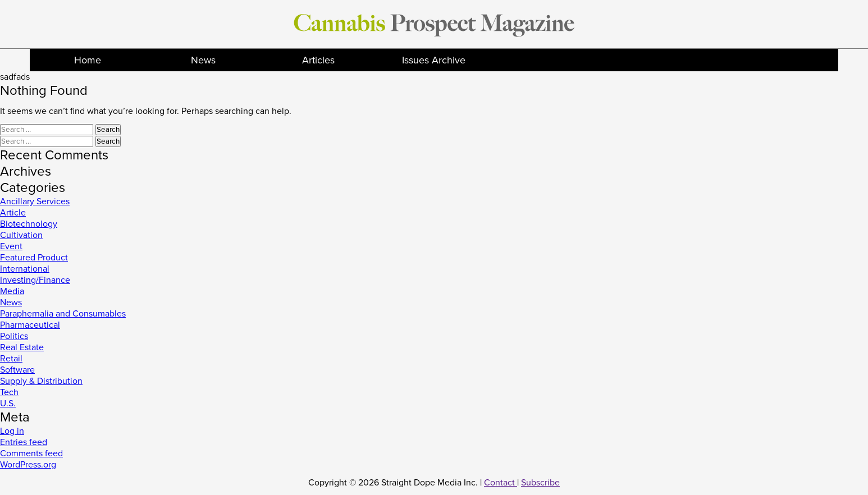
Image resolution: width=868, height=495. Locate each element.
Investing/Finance (35, 280)
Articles (318, 60)
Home (88, 60)
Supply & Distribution (41, 381)
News (203, 60)
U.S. (8, 404)
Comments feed (31, 453)
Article (13, 213)
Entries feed (24, 442)
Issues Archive (434, 60)
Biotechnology (29, 224)
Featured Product (34, 258)
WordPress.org (28, 465)
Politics (14, 336)
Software (17, 370)
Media (12, 291)
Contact (501, 483)
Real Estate (22, 347)
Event (11, 246)
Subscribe (540, 483)
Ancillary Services (35, 201)
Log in (12, 431)
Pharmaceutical (30, 325)
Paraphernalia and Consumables (63, 314)
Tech (9, 392)
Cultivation (21, 235)
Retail (11, 359)
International (25, 269)
